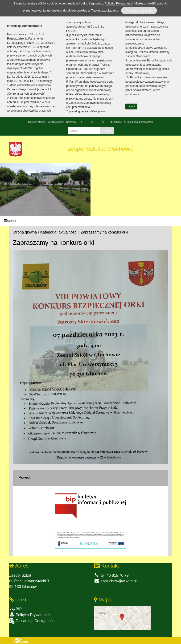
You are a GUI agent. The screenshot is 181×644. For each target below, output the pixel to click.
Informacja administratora (139, 122)
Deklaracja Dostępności (32, 621)
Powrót (25, 477)
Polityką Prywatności (119, 3)
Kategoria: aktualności (59, 232)
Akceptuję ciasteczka (139, 10)
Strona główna (37, 122)
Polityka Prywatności (30, 615)
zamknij (132, 107)
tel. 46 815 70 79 (111, 575)
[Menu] (90, 221)
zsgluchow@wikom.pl (115, 581)
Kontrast (116, 122)
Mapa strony (56, 122)
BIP (15, 609)
